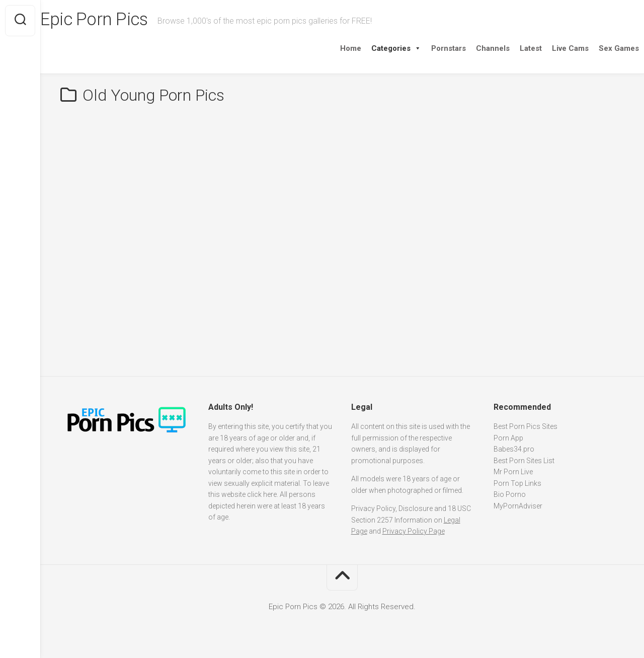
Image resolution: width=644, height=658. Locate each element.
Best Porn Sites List (524, 461)
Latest (511, 48)
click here (262, 494)
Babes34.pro (514, 449)
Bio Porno (510, 494)
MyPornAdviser (518, 506)
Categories (376, 48)
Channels (473, 48)
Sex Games (599, 48)
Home (331, 48)
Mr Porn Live (513, 472)
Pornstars (428, 48)
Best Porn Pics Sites (526, 426)
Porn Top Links (517, 483)
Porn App (508, 438)
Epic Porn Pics (116, 21)
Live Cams (550, 48)
